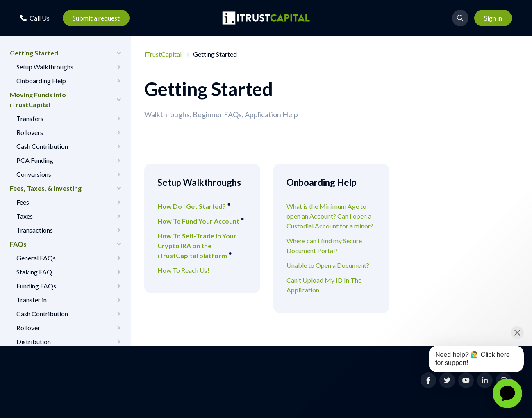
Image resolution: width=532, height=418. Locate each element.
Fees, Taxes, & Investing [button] (46, 188)
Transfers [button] (30, 118)
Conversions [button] (34, 174)
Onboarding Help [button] (41, 81)
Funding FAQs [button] (36, 286)
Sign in (493, 18)
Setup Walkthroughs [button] (45, 67)
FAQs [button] (18, 244)
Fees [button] (23, 202)
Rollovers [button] (30, 132)
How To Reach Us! (183, 270)
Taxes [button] (25, 216)
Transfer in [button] (32, 300)
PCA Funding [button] (35, 160)
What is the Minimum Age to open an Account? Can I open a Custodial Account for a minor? (330, 216)
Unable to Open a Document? (328, 265)
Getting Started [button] (34, 53)
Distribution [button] (34, 341)
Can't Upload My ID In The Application (324, 285)
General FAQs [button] (36, 258)
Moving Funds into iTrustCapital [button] (38, 99)
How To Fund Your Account (199, 221)
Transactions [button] (35, 230)
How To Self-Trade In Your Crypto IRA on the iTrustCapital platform (197, 246)
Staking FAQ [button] (34, 272)
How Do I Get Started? (192, 206)
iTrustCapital (163, 54)
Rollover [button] (28, 328)
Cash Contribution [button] (42, 146)
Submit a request (96, 18)
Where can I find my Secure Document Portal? (324, 246)
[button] (35, 18)
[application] (507, 393)
